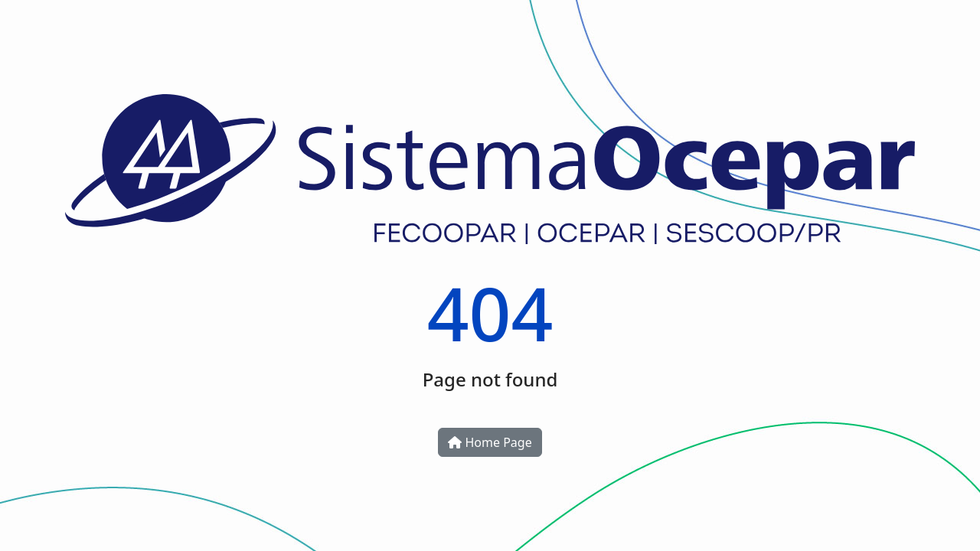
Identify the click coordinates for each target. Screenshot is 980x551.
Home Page (490, 442)
